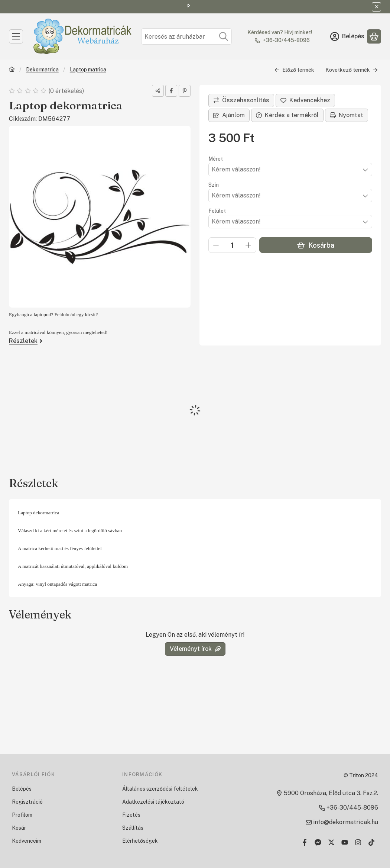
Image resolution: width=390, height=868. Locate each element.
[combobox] (186, 36)
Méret (216, 159)
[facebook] (171, 91)
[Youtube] (345, 842)
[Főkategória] (12, 70)
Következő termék (352, 70)
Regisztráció (27, 802)
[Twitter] (331, 842)
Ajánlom (229, 115)
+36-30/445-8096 (286, 40)
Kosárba (316, 245)
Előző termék (294, 70)
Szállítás (133, 828)
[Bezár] (376, 7)
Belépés (22, 789)
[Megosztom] (158, 91)
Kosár (19, 828)
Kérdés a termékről (287, 115)
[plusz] (248, 245)
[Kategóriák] (16, 36)
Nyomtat (347, 115)
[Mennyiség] (232, 245)
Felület (217, 211)
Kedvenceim (27, 841)
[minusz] (216, 245)
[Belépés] (347, 36)
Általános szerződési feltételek (160, 789)
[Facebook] (305, 842)
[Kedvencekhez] (305, 100)
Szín (214, 185)
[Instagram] (358, 842)
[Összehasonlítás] (241, 100)
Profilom (22, 815)
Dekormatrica (42, 70)
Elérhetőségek (140, 841)
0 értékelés (67, 91)
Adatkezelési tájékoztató (153, 802)
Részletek (26, 341)
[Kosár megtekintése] (374, 36)
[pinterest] (185, 91)
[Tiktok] (371, 842)
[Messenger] (318, 842)
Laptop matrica (88, 70)
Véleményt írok (195, 649)
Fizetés (131, 815)
